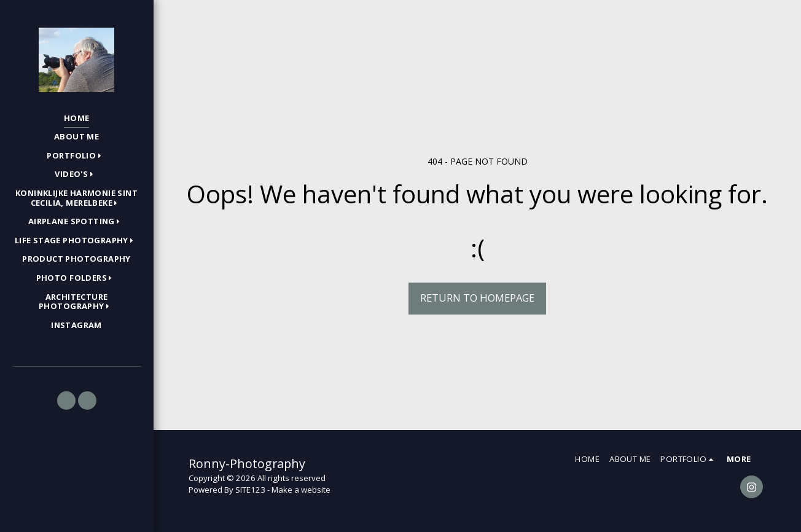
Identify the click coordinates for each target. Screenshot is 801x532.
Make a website (301, 490)
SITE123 (250, 490)
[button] (76, 156)
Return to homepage (477, 298)
